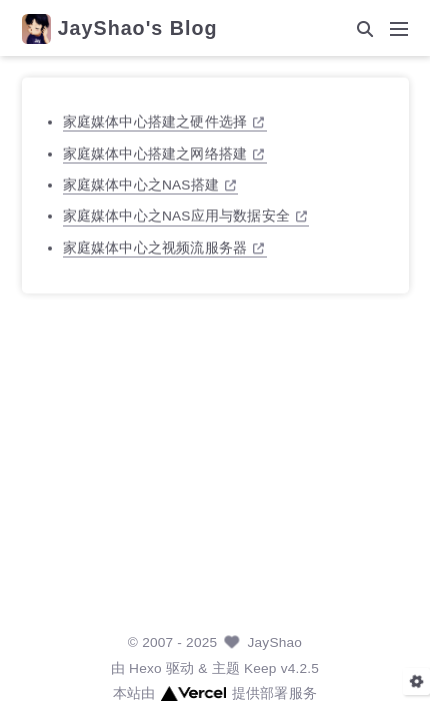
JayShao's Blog (138, 29)
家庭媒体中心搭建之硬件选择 (163, 121)
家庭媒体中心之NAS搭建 (149, 184)
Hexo (145, 668)
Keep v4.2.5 (281, 668)
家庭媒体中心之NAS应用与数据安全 (185, 215)
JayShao (275, 642)
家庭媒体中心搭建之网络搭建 (163, 152)
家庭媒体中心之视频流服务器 (163, 247)
